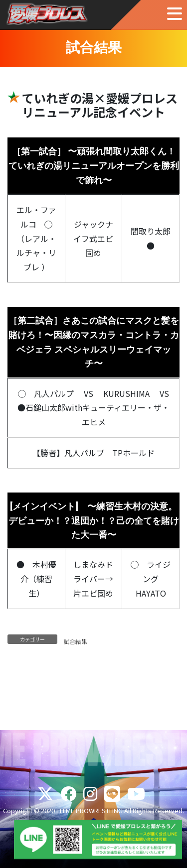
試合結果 (75, 641)
